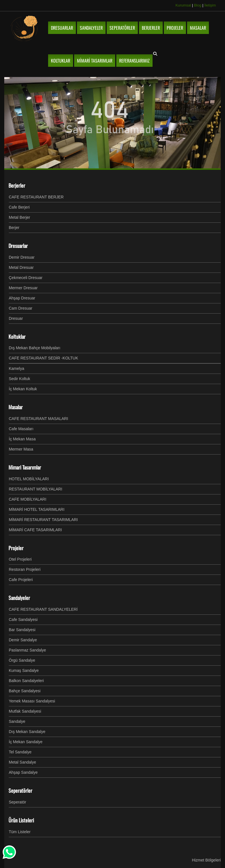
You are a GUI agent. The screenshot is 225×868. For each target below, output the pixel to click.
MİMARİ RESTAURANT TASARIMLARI (43, 520)
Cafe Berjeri (19, 207)
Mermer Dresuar (23, 288)
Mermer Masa (21, 449)
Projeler (16, 548)
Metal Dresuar (21, 267)
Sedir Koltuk (19, 379)
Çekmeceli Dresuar (26, 278)
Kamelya (16, 368)
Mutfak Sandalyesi (25, 711)
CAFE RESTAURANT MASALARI (38, 419)
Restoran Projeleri (25, 569)
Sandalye (17, 721)
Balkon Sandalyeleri (26, 681)
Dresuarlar (18, 246)
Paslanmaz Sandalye (27, 650)
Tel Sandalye (20, 752)
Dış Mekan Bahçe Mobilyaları (35, 348)
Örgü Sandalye (22, 660)
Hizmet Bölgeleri (206, 860)
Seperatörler (20, 790)
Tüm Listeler (20, 832)
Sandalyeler (19, 598)
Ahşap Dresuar (22, 298)
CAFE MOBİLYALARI (28, 499)
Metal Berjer (19, 217)
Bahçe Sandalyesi (25, 691)
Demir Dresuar (22, 257)
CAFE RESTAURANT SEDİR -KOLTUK (43, 358)
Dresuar (16, 318)
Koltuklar (17, 337)
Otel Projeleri (20, 559)
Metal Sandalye (22, 762)
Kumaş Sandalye (24, 670)
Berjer (14, 228)
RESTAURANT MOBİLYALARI (36, 489)
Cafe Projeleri (21, 580)
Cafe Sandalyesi (23, 620)
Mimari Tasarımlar (25, 467)
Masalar (16, 407)
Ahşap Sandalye (23, 772)
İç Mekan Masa (22, 439)
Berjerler (17, 185)
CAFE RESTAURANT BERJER (36, 197)
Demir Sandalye (23, 640)
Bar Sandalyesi (22, 630)
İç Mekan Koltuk (23, 389)
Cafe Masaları (21, 429)
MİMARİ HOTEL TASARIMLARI (37, 509)
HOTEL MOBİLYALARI (29, 479)
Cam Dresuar (21, 308)
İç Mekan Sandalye (26, 742)
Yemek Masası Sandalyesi (32, 701)
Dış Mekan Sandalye (27, 732)
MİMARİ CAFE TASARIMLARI (35, 530)
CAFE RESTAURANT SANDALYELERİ (43, 609)
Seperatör (17, 802)
